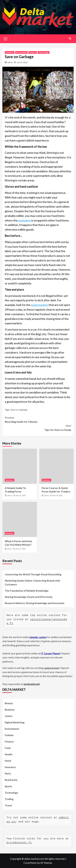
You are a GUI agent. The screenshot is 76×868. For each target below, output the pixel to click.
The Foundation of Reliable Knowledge (27, 591)
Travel (8, 805)
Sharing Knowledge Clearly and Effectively (29, 597)
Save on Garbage (19, 410)
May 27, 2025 (21, 549)
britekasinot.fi (19, 843)
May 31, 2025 (21, 495)
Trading (9, 799)
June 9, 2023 (22, 62)
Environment (21, 52)
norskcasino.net (31, 684)
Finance (33, 52)
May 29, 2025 (57, 495)
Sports (8, 786)
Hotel (8, 761)
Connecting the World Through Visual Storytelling (33, 574)
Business (10, 52)
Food (8, 748)
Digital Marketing (15, 722)
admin (10, 62)
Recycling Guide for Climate (38, 419)
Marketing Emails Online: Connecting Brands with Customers (32, 582)
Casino (9, 716)
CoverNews (30, 863)
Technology (44, 52)
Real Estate (11, 780)
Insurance (10, 767)
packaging (24, 220)
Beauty (9, 703)
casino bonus (51, 668)
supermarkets (40, 305)
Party (8, 773)
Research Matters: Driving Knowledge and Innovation (35, 603)
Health (9, 754)
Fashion (9, 735)
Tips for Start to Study (38, 427)
